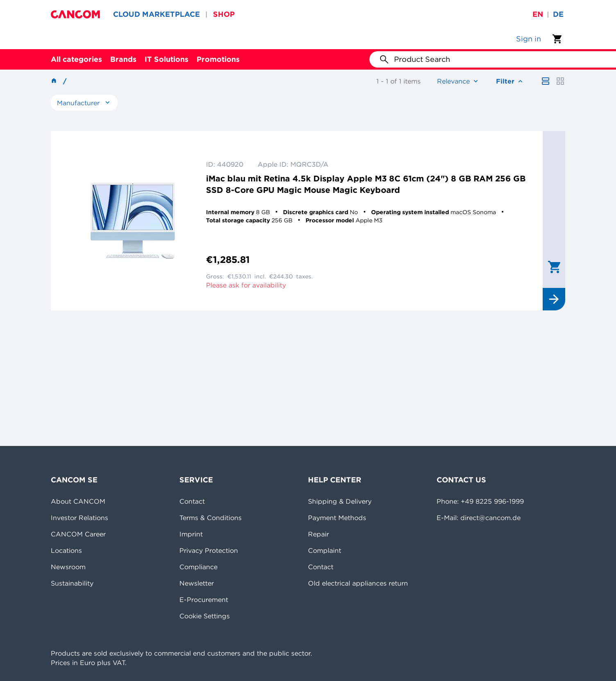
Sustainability (72, 583)
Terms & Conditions (211, 518)
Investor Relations (79, 518)
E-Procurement (204, 600)
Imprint (191, 534)
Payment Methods (337, 518)
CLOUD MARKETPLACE (156, 14)
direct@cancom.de (490, 518)
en (538, 14)
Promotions (218, 59)
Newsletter (197, 583)
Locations (66, 550)
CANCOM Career (78, 534)
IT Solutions (166, 59)
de (558, 14)
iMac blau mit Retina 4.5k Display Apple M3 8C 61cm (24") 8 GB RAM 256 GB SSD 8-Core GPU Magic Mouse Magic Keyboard (366, 184)
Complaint (325, 550)
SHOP (224, 14)
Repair (318, 534)
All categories (76, 59)
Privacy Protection (209, 550)
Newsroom (68, 567)
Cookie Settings (205, 616)
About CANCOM (78, 501)
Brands (123, 59)
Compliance (198, 567)
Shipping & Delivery (340, 501)
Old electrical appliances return (358, 583)
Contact (192, 501)
